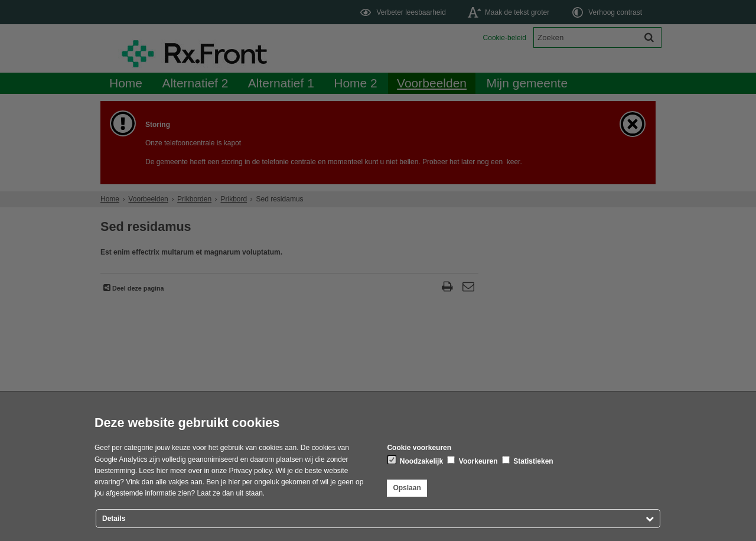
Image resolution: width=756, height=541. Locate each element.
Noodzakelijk (416, 461)
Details (114, 519)
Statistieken (528, 461)
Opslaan (407, 488)
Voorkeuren (472, 461)
